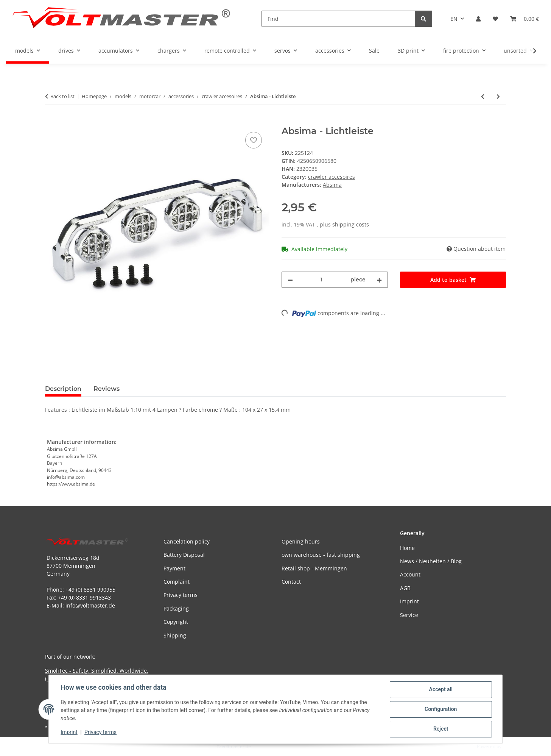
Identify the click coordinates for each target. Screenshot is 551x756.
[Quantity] (322, 280)
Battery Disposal (184, 555)
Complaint (177, 582)
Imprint (69, 733)
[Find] (338, 19)
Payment (174, 568)
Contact (291, 582)
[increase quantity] (379, 280)
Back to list (62, 96)
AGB (405, 588)
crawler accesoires (332, 177)
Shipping (175, 635)
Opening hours (301, 541)
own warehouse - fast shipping (321, 555)
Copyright (176, 622)
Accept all (440, 690)
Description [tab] (63, 389)
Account (410, 574)
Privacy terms (101, 733)
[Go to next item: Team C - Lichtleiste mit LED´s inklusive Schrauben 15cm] (498, 96)
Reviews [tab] (107, 389)
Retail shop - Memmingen (314, 568)
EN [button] (454, 19)
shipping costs (351, 224)
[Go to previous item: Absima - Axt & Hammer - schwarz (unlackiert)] (483, 96)
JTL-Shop (512, 746)
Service (409, 615)
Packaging (176, 608)
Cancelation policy (187, 541)
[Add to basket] (51, 122)
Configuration (440, 709)
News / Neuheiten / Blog (431, 561)
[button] (478, 19)
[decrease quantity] (290, 280)
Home (407, 548)
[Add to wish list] (254, 140)
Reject (440, 729)
